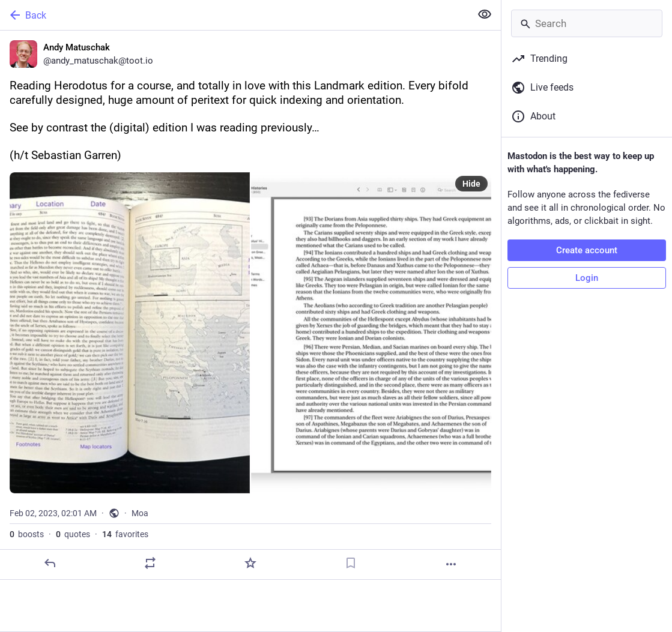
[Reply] (50, 563)
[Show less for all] (485, 14)
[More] (451, 564)
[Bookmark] (351, 563)
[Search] (587, 23)
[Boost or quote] (150, 563)
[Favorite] (250, 563)
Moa (140, 513)
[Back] (234, 15)
